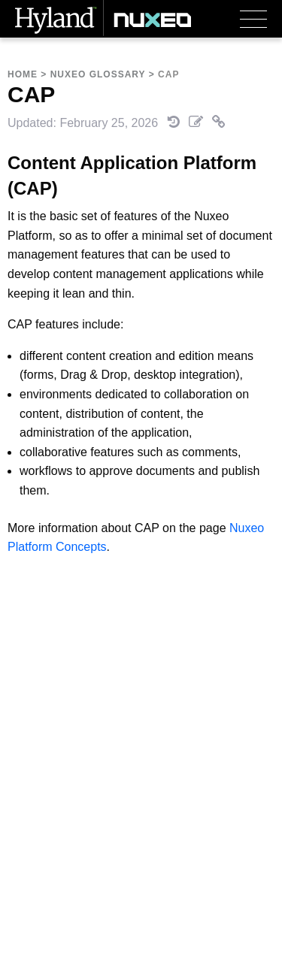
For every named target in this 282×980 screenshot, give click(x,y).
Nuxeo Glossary (98, 74)
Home (23, 74)
